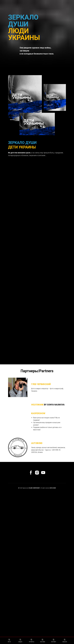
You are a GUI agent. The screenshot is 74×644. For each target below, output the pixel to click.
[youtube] (43, 562)
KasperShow (38, 503)
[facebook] (31, 562)
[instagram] (37, 562)
